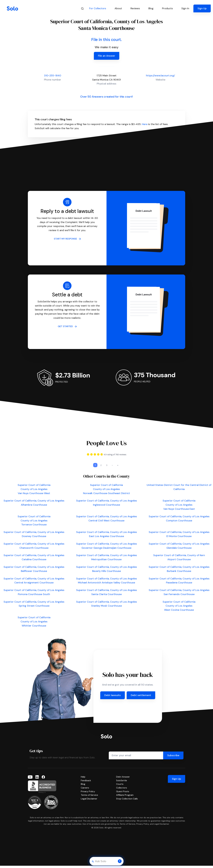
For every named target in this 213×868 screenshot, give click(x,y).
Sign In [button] (185, 8)
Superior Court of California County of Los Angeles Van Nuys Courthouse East (179, 507)
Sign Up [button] (202, 8)
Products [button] (167, 8)
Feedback (86, 783)
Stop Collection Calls (127, 801)
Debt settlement (141, 697)
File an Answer (107, 56)
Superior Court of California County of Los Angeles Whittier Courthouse (34, 624)
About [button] (118, 8)
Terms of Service (89, 797)
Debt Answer (123, 779)
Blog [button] (151, 8)
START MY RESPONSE (67, 239)
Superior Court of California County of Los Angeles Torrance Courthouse (34, 523)
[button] (120, 861)
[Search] (82, 8)
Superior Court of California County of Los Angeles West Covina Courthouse (179, 608)
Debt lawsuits (113, 697)
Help (83, 779)
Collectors (122, 790)
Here (145, 124)
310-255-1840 (53, 76)
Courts (120, 786)
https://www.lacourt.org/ (160, 76)
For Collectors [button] (98, 8)
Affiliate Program (125, 797)
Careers (85, 790)
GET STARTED (67, 326)
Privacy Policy (88, 794)
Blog (83, 786)
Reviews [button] (135, 8)
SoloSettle (122, 783)
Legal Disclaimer (89, 801)
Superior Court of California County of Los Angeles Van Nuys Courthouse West (34, 491)
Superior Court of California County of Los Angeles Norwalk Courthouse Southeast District (106, 491)
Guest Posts (123, 794)
